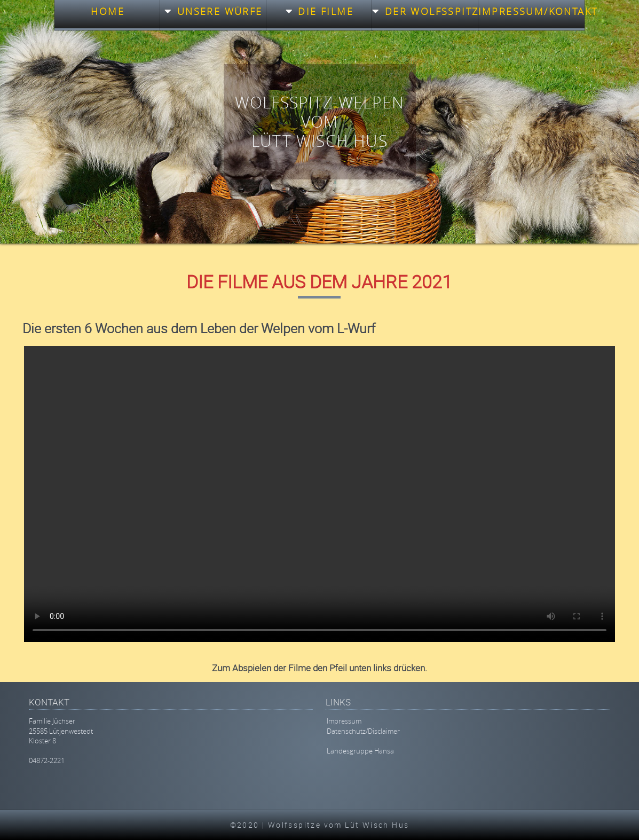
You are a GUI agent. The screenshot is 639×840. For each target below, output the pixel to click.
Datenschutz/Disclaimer (363, 731)
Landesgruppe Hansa (360, 751)
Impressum (344, 721)
